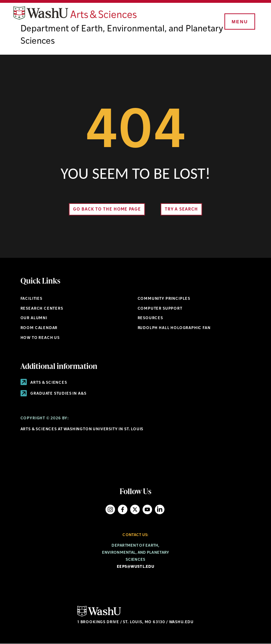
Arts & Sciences (44, 383)
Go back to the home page (107, 209)
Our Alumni (34, 318)
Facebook (123, 509)
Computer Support (160, 309)
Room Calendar (39, 328)
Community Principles (164, 299)
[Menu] (239, 22)
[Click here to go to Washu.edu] (99, 616)
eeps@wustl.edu (135, 567)
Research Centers (42, 309)
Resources (150, 318)
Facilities (31, 299)
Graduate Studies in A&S (53, 394)
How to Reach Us (40, 338)
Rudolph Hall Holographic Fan (174, 328)
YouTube (147, 509)
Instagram (110, 509)
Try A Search (181, 209)
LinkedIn (160, 509)
